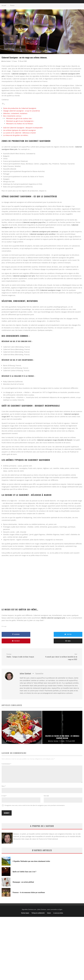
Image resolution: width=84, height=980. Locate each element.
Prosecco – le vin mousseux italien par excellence (29, 895)
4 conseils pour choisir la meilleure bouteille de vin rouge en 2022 (60, 657)
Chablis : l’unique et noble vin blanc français (23, 656)
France (15, 61)
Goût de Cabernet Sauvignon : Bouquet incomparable (23, 128)
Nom (4, 789)
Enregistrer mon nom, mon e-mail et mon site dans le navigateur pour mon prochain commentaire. (35, 808)
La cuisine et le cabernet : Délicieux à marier (20, 133)
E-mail (4, 798)
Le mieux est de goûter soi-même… (16, 135)
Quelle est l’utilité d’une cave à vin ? (24, 874)
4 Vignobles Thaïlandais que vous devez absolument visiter (31, 864)
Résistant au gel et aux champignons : (20, 121)
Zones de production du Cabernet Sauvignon (20, 108)
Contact (49, 916)
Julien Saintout (6, 61)
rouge (5, 626)
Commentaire (6, 764)
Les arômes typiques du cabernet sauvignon (19, 130)
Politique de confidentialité (38, 916)
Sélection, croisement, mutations (15, 113)
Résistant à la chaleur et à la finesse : (20, 124)
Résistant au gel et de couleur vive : (19, 118)
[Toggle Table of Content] (3, 104)
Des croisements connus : (13, 116)
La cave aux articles (58, 916)
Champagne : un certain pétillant (23, 885)
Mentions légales (25, 916)
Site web (46, 798)
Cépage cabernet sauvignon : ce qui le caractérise (22, 111)
